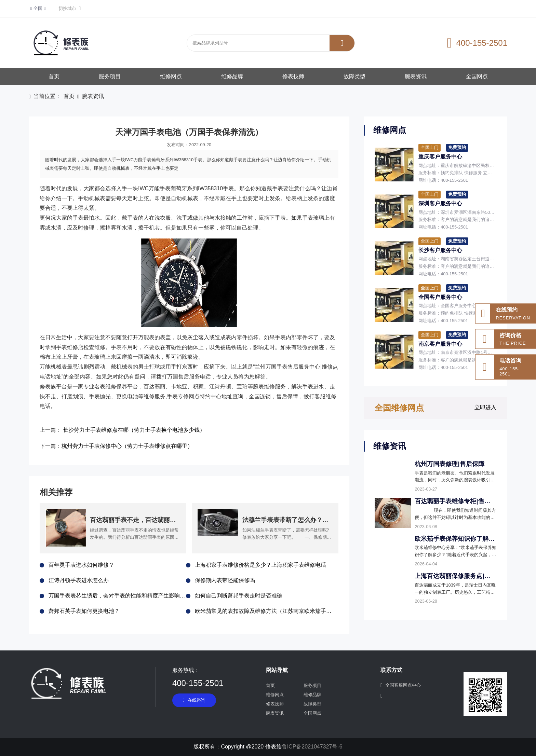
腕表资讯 (416, 76)
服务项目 (110, 76)
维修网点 (171, 76)
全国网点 (477, 76)
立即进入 (485, 407)
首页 (54, 76)
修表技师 (293, 76)
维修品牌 (232, 76)
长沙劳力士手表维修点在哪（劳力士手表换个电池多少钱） (134, 430)
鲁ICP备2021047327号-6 (312, 747)
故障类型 (354, 76)
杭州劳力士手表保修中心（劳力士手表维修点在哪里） (127, 446)
